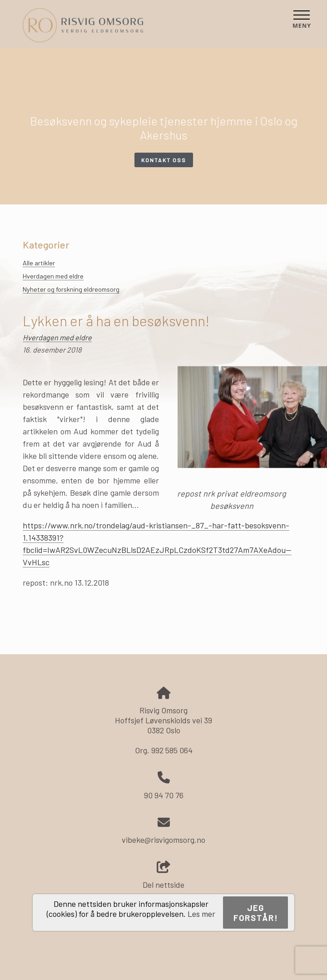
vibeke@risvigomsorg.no (163, 840)
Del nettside (163, 875)
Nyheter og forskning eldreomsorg (71, 289)
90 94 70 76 (164, 795)
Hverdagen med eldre (53, 276)
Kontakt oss (164, 160)
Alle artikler (39, 263)
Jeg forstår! (256, 913)
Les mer (201, 914)
